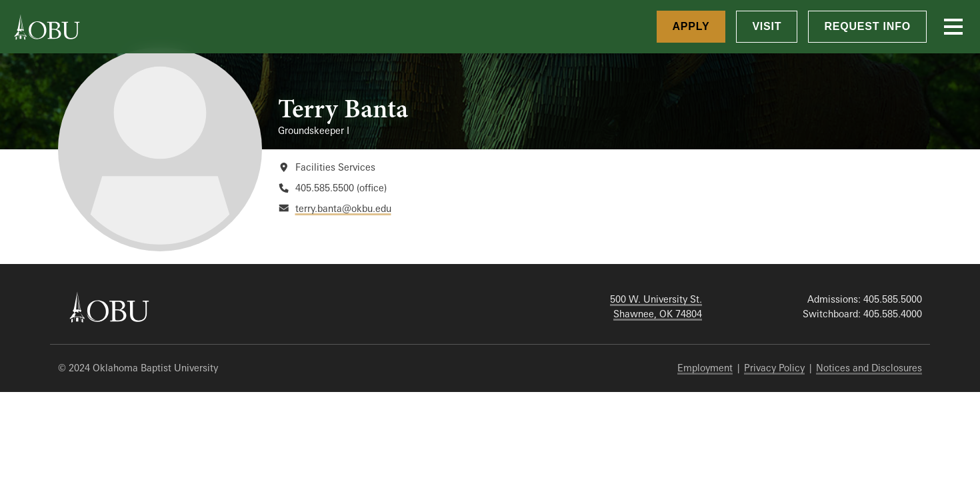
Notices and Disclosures (869, 368)
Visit (767, 26)
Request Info (867, 26)
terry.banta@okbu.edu (343, 208)
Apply (691, 26)
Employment (705, 368)
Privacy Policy (774, 368)
